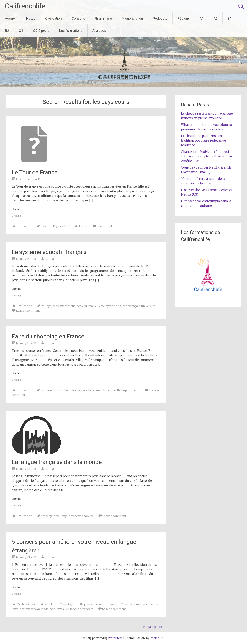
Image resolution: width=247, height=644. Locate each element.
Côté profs (41, 31)
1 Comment (104, 226)
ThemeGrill (158, 638)
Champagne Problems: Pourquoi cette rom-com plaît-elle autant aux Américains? (207, 156)
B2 (7, 31)
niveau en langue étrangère (75, 609)
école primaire (87, 306)
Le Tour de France (35, 172)
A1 (202, 18)
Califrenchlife (25, 6)
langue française (72, 516)
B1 (230, 18)
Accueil (11, 18)
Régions (184, 18)
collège (46, 306)
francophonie (51, 516)
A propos (99, 31)
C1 (21, 31)
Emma (43, 179)
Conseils (78, 18)
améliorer (52, 604)
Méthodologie (26, 604)
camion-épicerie (53, 390)
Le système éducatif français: (50, 252)
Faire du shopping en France (48, 336)
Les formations (71, 31)
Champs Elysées (52, 226)
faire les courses (76, 390)
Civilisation (53, 18)
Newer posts (154, 627)
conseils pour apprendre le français (96, 604)
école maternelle (64, 306)
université (148, 306)
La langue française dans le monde (57, 462)
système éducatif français (123, 306)
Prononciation (132, 18)
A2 (216, 18)
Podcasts (160, 18)
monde (89, 516)
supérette (114, 390)
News (31, 18)
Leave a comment (28, 311)
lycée (101, 306)
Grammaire (103, 18)
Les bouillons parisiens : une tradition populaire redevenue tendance (203, 140)
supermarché (131, 390)
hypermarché (97, 390)
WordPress (115, 638)
